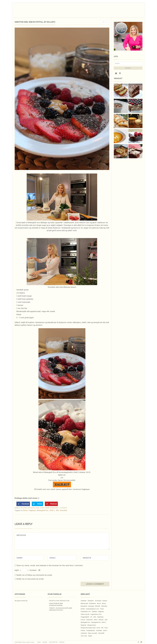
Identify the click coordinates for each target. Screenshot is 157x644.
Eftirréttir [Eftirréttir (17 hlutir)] (98, 606)
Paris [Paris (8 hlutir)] (106, 628)
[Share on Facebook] (23, 504)
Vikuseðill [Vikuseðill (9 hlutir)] (101, 633)
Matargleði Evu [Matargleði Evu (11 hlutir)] (86, 622)
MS (57, 510)
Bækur (62, 642)
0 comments (63, 508)
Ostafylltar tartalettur (59, 601)
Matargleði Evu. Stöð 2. (46, 510)
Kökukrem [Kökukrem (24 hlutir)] (90, 620)
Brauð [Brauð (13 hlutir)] (104, 603)
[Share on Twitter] (37, 504)
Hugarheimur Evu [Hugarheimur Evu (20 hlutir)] (96, 614)
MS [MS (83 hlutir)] (102, 628)
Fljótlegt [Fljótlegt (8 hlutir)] (94, 611)
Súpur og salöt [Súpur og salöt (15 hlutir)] (92, 633)
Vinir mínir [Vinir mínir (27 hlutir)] (84, 636)
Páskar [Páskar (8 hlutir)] (83, 630)
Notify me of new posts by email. (30, 579)
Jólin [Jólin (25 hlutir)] (95, 617)
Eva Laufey (36, 508)
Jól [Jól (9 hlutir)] (91, 617)
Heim (39, 642)
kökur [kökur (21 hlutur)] (96, 620)
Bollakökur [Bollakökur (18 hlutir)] (93, 603)
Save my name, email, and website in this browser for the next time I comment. (50, 565)
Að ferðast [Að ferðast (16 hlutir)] (98, 601)
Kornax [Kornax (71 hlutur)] (83, 620)
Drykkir (47, 508)
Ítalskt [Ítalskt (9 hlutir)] (90, 636)
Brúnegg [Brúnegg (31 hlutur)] (91, 606)
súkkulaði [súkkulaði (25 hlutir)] (84, 633)
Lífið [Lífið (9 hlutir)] (106, 620)
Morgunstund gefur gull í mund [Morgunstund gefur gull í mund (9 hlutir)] (90, 628)
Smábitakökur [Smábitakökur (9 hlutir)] (91, 630)
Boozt (43, 508)
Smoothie (63, 510)
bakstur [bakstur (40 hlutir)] (105, 601)
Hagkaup (32, 510)
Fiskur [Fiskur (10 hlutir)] (102, 609)
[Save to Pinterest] (51, 504)
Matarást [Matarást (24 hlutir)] (84, 625)
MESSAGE (62, 541)
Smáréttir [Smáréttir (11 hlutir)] (99, 630)
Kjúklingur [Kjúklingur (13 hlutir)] (100, 617)
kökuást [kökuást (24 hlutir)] (101, 620)
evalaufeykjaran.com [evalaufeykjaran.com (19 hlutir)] (92, 609)
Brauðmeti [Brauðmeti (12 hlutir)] (84, 606)
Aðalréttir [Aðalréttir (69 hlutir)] (84, 601)
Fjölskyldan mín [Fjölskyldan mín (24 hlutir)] (86, 611)
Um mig (45, 642)
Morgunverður (54, 508)
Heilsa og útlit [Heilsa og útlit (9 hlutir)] (85, 614)
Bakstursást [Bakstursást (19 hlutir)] (85, 603)
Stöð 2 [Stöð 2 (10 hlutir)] (105, 630)
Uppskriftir (53, 642)
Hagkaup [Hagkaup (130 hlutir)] (101, 611)
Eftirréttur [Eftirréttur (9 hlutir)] (104, 606)
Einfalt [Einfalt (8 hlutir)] (83, 609)
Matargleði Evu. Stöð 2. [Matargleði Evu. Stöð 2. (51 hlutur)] (99, 622)
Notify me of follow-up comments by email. (34, 575)
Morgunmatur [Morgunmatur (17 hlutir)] (92, 625)
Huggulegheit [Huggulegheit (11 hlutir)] (85, 617)
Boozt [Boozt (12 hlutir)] (99, 603)
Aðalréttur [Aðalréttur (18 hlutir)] (91, 601)
